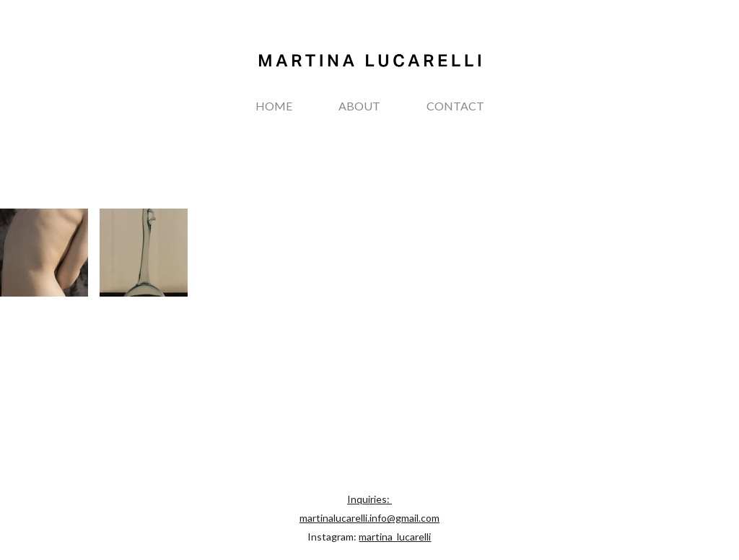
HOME (274, 106)
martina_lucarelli (395, 537)
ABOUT (359, 106)
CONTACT (455, 106)
